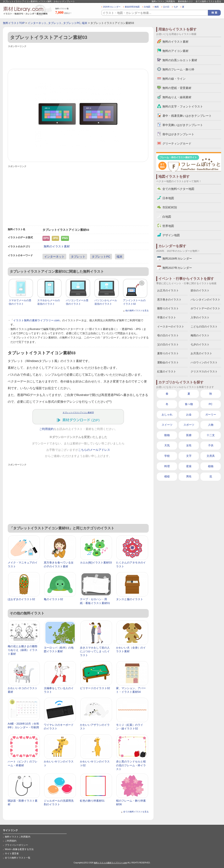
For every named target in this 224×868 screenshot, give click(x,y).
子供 (211, 445)
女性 (189, 445)
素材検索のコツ (185, 1)
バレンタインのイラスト (205, 299)
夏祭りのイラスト (168, 353)
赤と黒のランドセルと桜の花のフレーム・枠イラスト (131, 765)
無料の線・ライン (174, 79)
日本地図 (168, 198)
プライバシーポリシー (16, 845)
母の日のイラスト (168, 335)
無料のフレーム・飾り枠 (178, 69)
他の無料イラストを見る (137, 310)
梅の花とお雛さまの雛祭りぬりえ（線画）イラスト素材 (23, 650)
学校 (167, 456)
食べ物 (189, 404)
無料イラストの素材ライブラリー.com (110, 863)
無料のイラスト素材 (57, 246)
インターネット (37, 23)
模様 (167, 476)
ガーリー (211, 415)
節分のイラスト (200, 290)
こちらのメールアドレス (94, 450)
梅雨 (157, 7)
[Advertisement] (78, 57)
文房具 (211, 456)
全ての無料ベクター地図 (178, 189)
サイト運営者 (12, 854)
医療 (189, 435)
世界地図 (168, 226)
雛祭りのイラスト (168, 308)
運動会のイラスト (168, 362)
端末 (85, 23)
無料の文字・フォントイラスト (183, 106)
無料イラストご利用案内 (163, 1)
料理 (167, 466)
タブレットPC (72, 23)
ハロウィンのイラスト (204, 362)
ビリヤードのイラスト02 (95, 688)
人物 (211, 425)
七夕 (176, 7)
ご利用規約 (46, 429)
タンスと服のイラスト (130, 599)
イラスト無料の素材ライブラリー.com (36, 320)
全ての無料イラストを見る (208, 1)
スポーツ (189, 425)
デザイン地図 (171, 235)
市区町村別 (170, 207)
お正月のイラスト (168, 290)
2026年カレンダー (112, 7)
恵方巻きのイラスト (169, 299)
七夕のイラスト (200, 344)
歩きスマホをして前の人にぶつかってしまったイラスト (95, 651)
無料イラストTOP (14, 23)
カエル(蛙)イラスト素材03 (96, 563)
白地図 (147, 7)
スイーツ (167, 425)
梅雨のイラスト (200, 335)
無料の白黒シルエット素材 (180, 60)
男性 (189, 476)
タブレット (55, 23)
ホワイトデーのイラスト (205, 308)
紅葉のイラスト (167, 371)
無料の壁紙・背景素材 (177, 88)
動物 (167, 435)
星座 (189, 466)
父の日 (166, 7)
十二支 (211, 435)
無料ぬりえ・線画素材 (177, 97)
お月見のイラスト (201, 353)
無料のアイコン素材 (175, 51)
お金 (189, 415)
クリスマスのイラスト (204, 371)
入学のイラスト (200, 317)
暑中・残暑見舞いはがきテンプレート (187, 116)
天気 (167, 445)
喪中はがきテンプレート (178, 134)
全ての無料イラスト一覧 (18, 858)
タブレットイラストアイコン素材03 (78, 412)
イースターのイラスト (171, 327)
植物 (211, 466)
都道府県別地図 (132, 7)
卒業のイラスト (167, 317)
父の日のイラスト (168, 344)
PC (211, 404)
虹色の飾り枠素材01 (92, 801)
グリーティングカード (177, 143)
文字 (189, 456)
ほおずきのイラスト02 (21, 599)
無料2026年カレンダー (177, 258)
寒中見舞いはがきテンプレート (183, 125)
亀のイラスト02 (53, 599)
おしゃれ (167, 415)
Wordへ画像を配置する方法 (19, 849)
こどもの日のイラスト (204, 327)
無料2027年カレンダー (177, 268)
